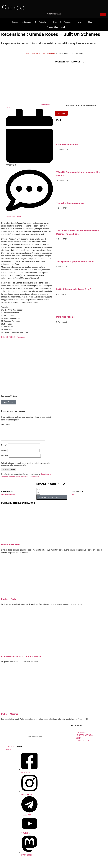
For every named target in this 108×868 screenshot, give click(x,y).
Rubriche (43, 22)
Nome (4, 448)
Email (4, 453)
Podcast (67, 22)
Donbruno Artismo (65, 317)
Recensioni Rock (49, 53)
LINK (73, 497)
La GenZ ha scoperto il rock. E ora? (74, 289)
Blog (55, 22)
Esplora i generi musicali (22, 22)
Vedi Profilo (8, 402)
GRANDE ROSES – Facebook (13, 337)
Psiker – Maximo (10, 717)
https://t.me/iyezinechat (8, 497)
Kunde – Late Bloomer (67, 145)
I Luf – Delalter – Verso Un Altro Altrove (21, 659)
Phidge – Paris (8, 602)
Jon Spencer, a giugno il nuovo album (75, 262)
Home (27, 53)
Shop (90, 22)
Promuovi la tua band (56, 27)
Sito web (5, 459)
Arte (79, 22)
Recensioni (36, 53)
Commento (6, 425)
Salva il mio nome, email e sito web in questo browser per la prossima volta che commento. (26, 467)
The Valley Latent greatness (70, 203)
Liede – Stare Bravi (11, 547)
